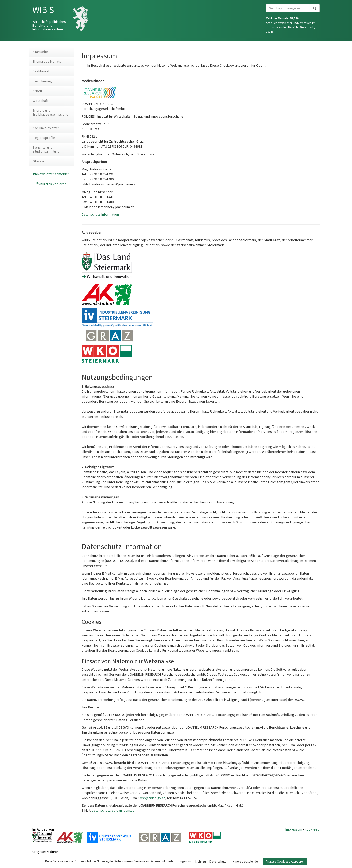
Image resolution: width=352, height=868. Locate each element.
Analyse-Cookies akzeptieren (285, 862)
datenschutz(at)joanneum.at (113, 810)
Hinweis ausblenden (246, 862)
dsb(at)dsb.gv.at (152, 798)
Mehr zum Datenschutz (211, 862)
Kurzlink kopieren (53, 184)
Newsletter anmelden (54, 174)
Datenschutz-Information (100, 214)
